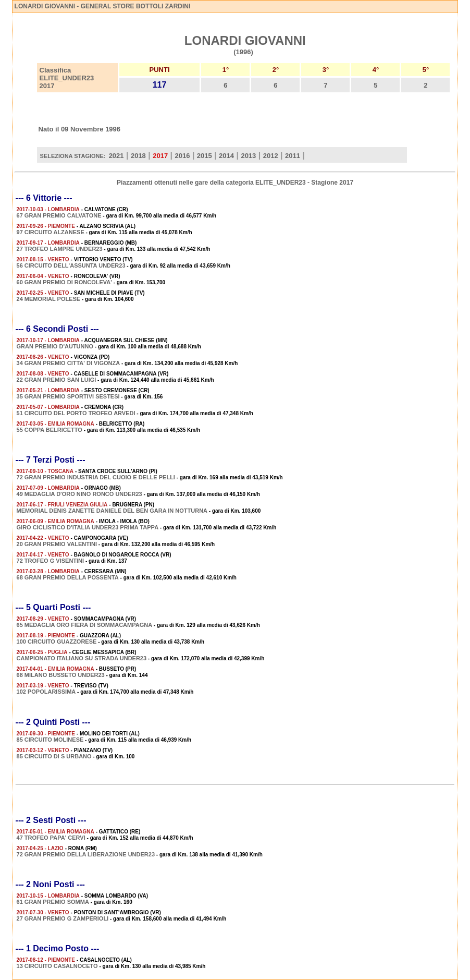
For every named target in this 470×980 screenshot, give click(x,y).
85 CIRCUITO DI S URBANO (54, 756)
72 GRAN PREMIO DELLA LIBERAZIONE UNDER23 (86, 854)
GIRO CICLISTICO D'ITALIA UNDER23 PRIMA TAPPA (88, 527)
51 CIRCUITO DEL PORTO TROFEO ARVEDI (76, 413)
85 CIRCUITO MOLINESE (50, 740)
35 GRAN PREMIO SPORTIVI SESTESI (68, 396)
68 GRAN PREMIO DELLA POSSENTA (68, 577)
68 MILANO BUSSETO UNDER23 (61, 675)
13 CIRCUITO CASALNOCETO (57, 966)
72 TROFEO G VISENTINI (51, 561)
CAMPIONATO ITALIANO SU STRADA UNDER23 (82, 658)
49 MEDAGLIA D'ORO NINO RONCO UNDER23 (79, 494)
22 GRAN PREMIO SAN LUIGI (57, 380)
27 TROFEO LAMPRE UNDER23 (60, 249)
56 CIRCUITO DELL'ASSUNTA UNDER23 (71, 265)
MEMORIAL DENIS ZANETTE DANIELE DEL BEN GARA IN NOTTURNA (112, 511)
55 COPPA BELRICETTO (50, 430)
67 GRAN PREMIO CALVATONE (59, 215)
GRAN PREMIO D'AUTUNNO (55, 346)
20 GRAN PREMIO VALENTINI (57, 544)
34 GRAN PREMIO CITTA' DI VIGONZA (69, 363)
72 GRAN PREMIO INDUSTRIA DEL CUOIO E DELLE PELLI (96, 477)
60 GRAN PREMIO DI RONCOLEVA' (64, 282)
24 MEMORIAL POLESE (49, 299)
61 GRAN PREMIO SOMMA (53, 902)
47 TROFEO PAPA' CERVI (51, 838)
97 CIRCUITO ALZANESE (51, 232)
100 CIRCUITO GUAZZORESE (57, 642)
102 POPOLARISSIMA (46, 692)
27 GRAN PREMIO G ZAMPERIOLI (63, 918)
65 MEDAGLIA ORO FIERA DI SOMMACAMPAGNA (85, 625)
